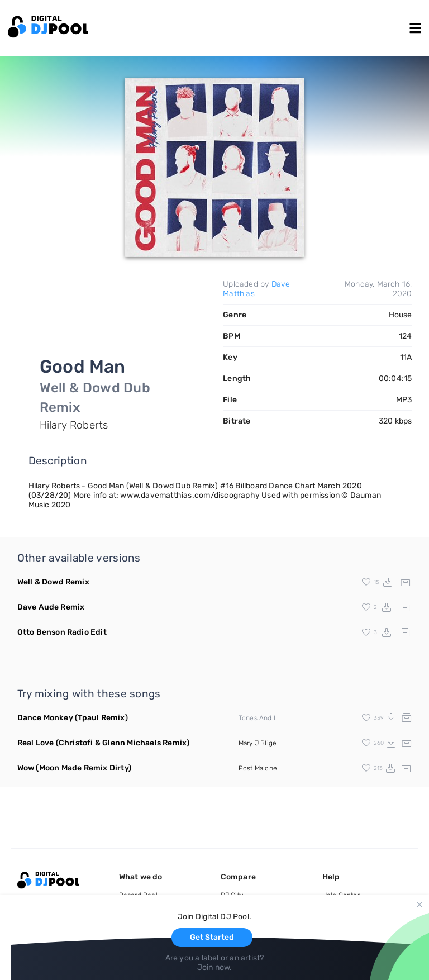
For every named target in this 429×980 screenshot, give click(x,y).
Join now (214, 967)
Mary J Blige (258, 743)
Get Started (212, 937)
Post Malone (258, 768)
